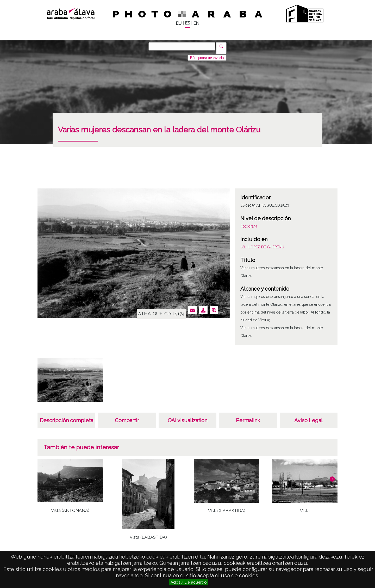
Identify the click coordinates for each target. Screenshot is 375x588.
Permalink (248, 417)
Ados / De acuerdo (189, 582)
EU (179, 23)
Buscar (223, 46)
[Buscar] (184, 46)
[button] (332, 476)
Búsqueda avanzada (207, 54)
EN (196, 23)
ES (187, 23)
